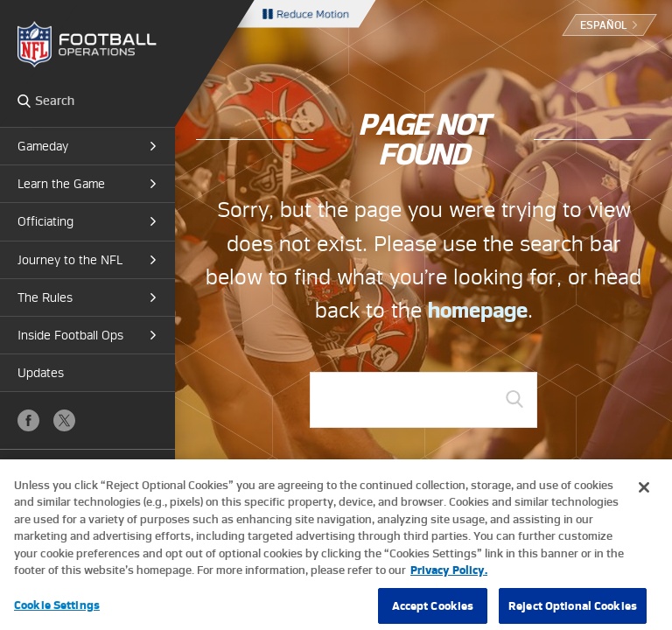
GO (514, 399)
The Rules (45, 297)
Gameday (43, 146)
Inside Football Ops (70, 335)
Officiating (45, 221)
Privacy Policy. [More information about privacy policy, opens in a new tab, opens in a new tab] (449, 577)
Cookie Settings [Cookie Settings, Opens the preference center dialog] (57, 611)
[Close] (644, 493)
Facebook (28, 420)
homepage (478, 310)
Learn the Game (61, 184)
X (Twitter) (64, 420)
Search (24, 101)
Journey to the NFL (70, 260)
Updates (41, 373)
